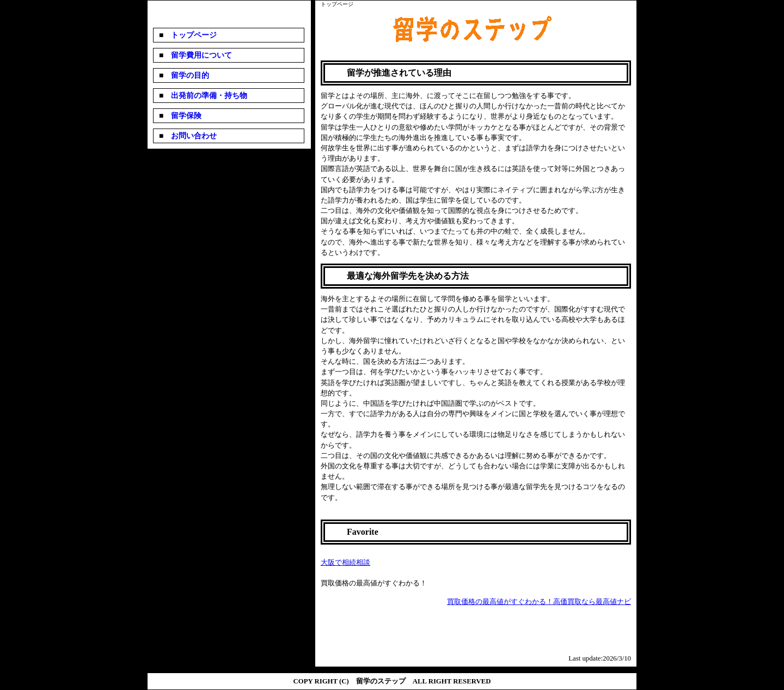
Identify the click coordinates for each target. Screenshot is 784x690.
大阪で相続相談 (345, 563)
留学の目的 (186, 75)
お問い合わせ (190, 136)
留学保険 (182, 116)
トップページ (190, 35)
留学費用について (198, 55)
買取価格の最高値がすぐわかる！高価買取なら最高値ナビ (539, 602)
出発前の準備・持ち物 (205, 96)
